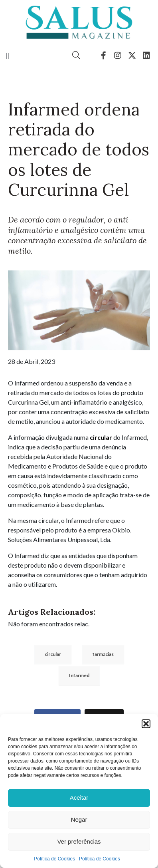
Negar (79, 819)
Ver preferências (79, 841)
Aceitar (79, 797)
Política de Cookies (54, 859)
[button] (146, 724)
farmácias (103, 654)
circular (101, 437)
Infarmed (79, 675)
